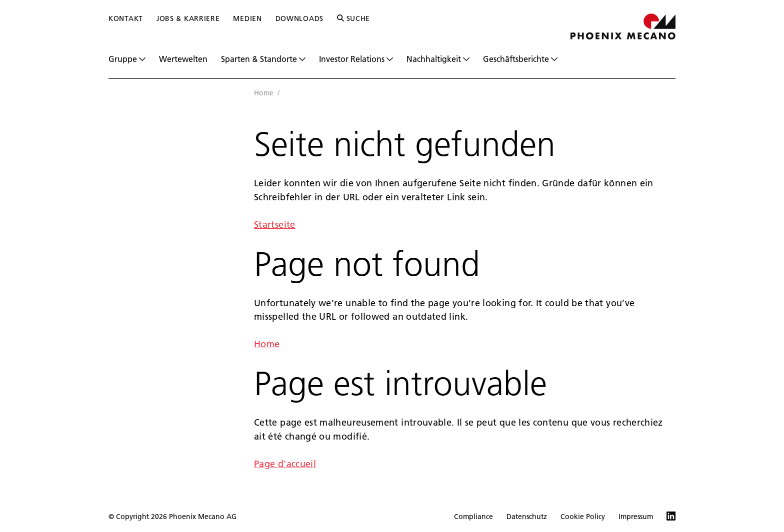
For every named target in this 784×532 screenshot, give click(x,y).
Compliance (473, 517)
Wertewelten (183, 59)
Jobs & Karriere (188, 18)
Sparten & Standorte (263, 59)
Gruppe (127, 59)
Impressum (636, 517)
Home (264, 93)
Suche (353, 18)
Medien (247, 18)
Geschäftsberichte (520, 59)
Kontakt (126, 18)
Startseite (275, 225)
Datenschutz (527, 517)
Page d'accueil (285, 464)
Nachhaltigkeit (438, 59)
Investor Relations (356, 59)
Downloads (299, 18)
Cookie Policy (583, 517)
